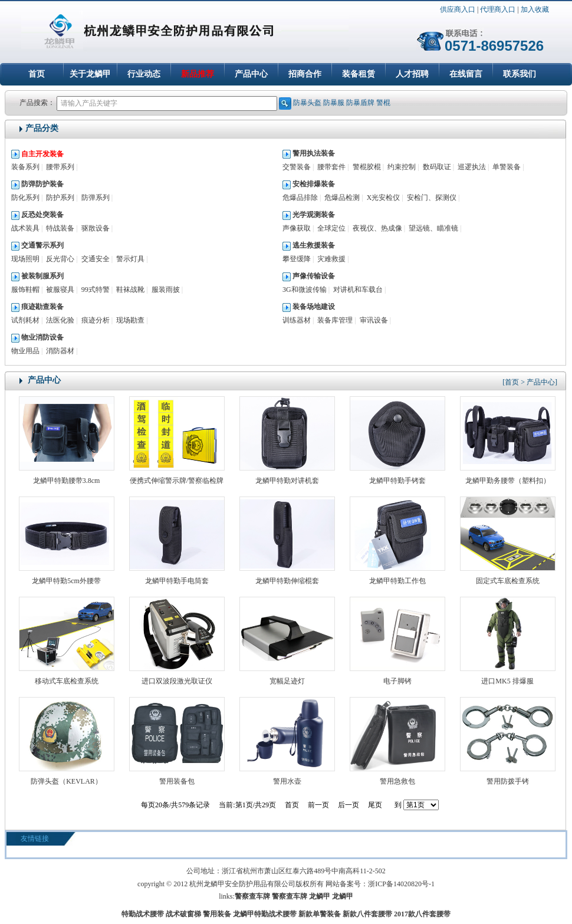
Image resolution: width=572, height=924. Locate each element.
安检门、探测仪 (432, 198)
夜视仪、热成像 (377, 228)
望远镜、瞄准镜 (433, 228)
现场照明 (25, 259)
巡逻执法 (472, 167)
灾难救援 (331, 259)
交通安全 (96, 259)
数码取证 (437, 167)
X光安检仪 (384, 198)
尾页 (375, 805)
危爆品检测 (342, 198)
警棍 (383, 103)
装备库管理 (335, 320)
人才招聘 (412, 74)
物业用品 (25, 351)
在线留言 (466, 74)
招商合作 (305, 74)
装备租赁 (359, 74)
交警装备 (297, 167)
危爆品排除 (300, 198)
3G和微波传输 (305, 290)
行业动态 (144, 74)
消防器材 (60, 351)
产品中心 (251, 74)
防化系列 (25, 198)
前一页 (318, 805)
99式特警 (96, 290)
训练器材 (297, 320)
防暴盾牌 (360, 103)
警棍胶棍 (367, 167)
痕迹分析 (96, 320)
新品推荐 (198, 74)
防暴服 (334, 103)
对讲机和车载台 (358, 290)
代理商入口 (498, 9)
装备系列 (25, 167)
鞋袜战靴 (130, 290)
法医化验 (60, 320)
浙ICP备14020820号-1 (401, 884)
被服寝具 (60, 290)
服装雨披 (166, 290)
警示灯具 (130, 259)
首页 (37, 74)
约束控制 (402, 167)
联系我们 (520, 74)
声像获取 (297, 228)
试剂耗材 (25, 320)
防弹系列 (96, 198)
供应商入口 (458, 9)
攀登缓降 (297, 259)
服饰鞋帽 (25, 290)
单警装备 (507, 167)
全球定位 (331, 228)
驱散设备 (96, 228)
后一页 (349, 805)
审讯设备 (374, 320)
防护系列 (60, 198)
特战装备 (60, 228)
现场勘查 (130, 320)
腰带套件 (331, 167)
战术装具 (25, 228)
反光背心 (60, 259)
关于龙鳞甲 (90, 74)
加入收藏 (535, 9)
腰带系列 (60, 167)
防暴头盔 (307, 103)
